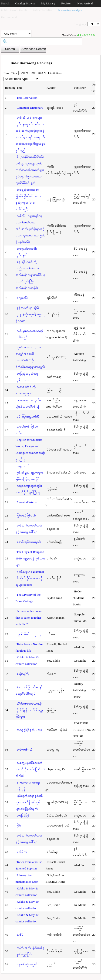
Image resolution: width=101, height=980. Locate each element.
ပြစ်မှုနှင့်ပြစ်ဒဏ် (26, 515)
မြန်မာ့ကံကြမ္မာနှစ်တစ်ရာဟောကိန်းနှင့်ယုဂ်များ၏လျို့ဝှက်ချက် (29, 802)
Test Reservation (27, 98)
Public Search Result (14, 10)
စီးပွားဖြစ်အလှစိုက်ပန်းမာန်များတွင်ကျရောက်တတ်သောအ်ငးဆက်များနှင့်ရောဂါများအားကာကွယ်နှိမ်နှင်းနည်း (30, 170)
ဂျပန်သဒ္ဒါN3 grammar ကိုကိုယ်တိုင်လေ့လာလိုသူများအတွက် (30, 578)
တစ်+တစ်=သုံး (25, 750)
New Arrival (85, 3)
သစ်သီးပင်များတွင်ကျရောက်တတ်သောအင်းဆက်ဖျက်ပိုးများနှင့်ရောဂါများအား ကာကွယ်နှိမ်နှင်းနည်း (30, 229)
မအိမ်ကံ (22, 852)
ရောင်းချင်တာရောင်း (29, 542)
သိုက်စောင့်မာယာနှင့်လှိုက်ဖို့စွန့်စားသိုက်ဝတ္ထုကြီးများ (29, 710)
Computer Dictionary (30, 108)
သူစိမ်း (21, 935)
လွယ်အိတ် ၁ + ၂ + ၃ (29, 634)
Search (5, 3)
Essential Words (27, 502)
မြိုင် (19, 825)
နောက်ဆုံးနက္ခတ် (27, 964)
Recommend (9, 17)
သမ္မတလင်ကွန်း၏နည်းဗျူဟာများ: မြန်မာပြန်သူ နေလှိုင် (30, 472)
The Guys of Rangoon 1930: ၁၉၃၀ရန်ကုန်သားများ (30, 558)
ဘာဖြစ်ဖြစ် (23, 815)
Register (66, 3)
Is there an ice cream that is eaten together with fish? (29, 618)
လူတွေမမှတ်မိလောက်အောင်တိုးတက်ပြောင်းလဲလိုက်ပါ (30, 769)
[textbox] (43, 41)
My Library (48, 3)
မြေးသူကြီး (23, 674)
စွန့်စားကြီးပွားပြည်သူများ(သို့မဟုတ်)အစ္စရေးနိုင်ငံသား (31, 314)
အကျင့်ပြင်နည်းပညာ (29, 730)
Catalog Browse (25, 3)
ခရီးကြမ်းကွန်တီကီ (28, 416)
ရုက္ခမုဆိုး (22, 298)
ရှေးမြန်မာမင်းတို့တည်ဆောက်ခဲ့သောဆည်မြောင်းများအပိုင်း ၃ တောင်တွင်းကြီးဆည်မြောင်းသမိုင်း (30, 275)
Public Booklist (42, 10)
